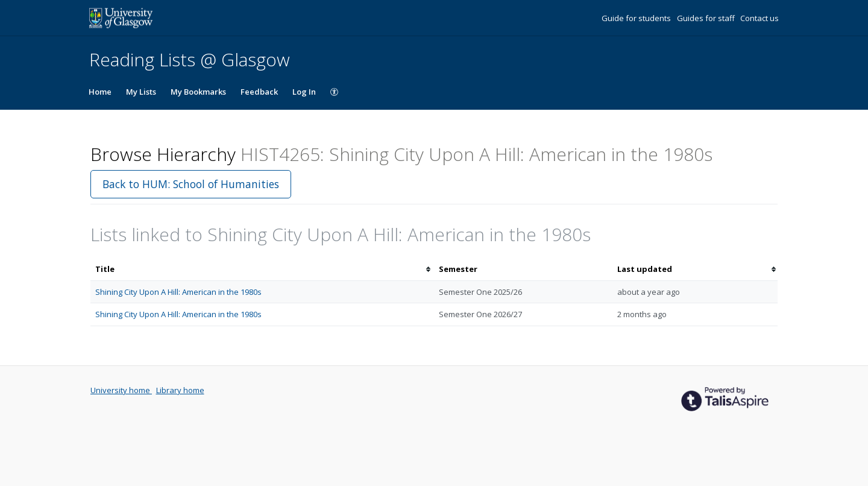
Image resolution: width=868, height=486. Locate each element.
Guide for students (637, 18)
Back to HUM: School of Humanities (191, 184)
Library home (180, 390)
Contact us (759, 18)
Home (100, 92)
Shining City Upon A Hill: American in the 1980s (178, 292)
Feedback (259, 92)
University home (121, 390)
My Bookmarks (198, 92)
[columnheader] (262, 269)
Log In (304, 92)
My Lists (141, 92)
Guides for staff (707, 18)
